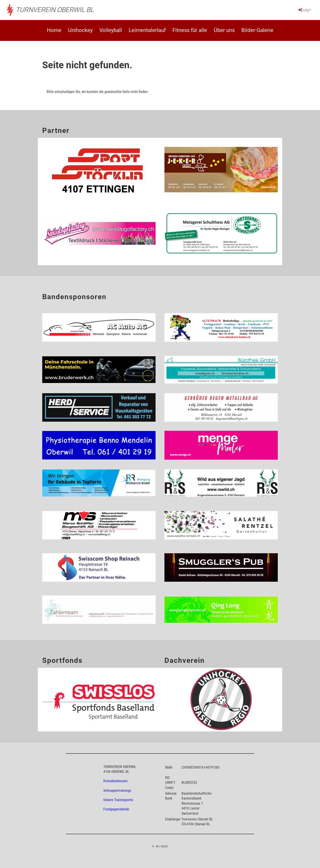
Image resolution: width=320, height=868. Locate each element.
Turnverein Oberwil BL (55, 10)
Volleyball (111, 30)
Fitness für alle (190, 30)
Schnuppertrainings (117, 791)
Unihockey (80, 30)
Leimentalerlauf (147, 30)
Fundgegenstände (116, 809)
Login (304, 10)
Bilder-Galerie (257, 30)
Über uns (224, 30)
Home (54, 30)
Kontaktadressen (115, 781)
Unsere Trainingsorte (118, 800)
